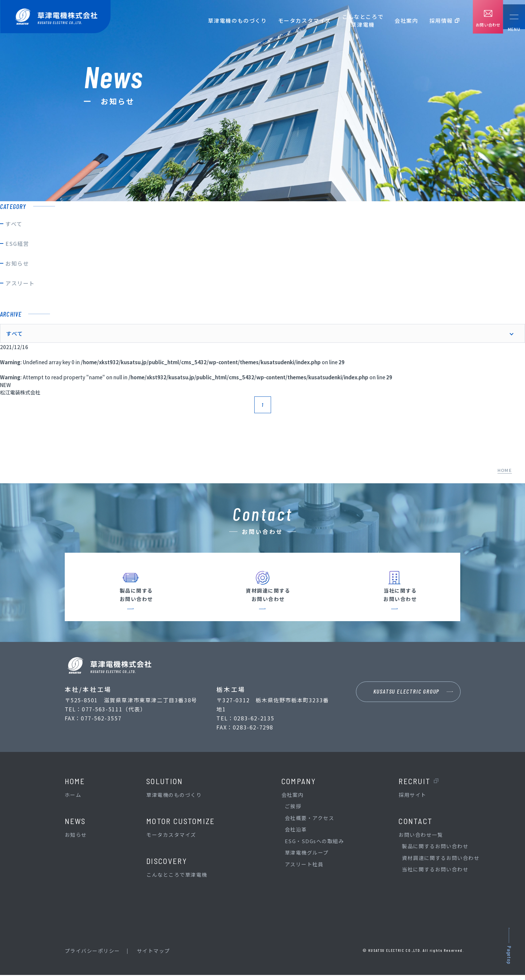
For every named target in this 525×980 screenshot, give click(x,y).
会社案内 (398, 20)
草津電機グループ (307, 857)
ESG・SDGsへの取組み (314, 846)
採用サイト (412, 800)
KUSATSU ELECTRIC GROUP (407, 698)
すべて (14, 224)
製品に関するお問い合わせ (435, 851)
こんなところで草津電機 (354, 20)
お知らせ (17, 263)
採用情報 (433, 20)
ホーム (73, 800)
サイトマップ (153, 956)
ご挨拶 (293, 811)
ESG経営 (17, 243)
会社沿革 (296, 834)
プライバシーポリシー (92, 956)
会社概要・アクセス (310, 823)
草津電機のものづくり (229, 20)
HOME (505, 470)
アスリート (20, 283)
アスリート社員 (304, 869)
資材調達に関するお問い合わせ (441, 863)
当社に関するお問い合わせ (435, 874)
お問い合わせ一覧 (421, 840)
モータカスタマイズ (296, 20)
